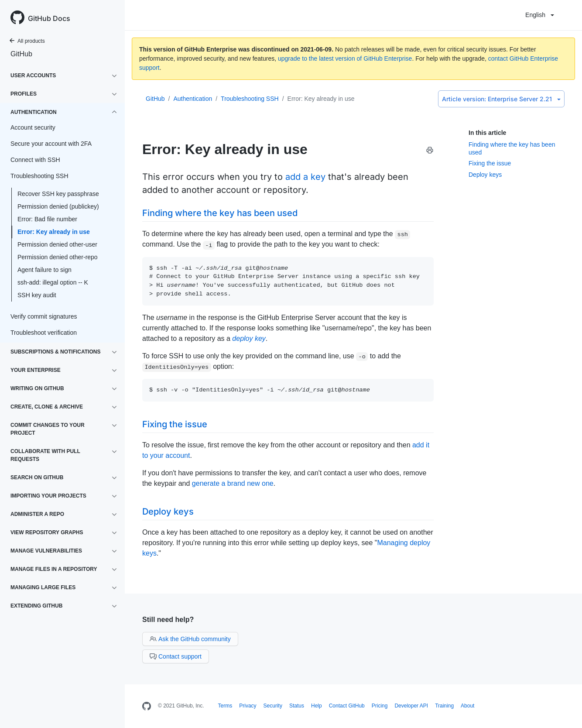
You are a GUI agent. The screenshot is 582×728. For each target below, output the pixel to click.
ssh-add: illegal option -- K (53, 282)
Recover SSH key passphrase (58, 194)
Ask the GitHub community (190, 639)
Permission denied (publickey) (58, 206)
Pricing (380, 706)
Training (444, 706)
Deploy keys (485, 175)
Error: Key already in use (54, 232)
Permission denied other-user (57, 244)
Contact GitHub (347, 706)
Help (317, 706)
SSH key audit (37, 295)
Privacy (248, 706)
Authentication (193, 99)
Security (273, 706)
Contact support (176, 656)
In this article (487, 133)
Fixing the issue (490, 163)
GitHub (21, 54)
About (467, 706)
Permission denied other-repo (58, 257)
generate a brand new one (233, 483)
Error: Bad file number (47, 219)
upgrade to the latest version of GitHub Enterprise (345, 58)
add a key (305, 177)
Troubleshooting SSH (250, 99)
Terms (225, 706)
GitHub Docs (49, 18)
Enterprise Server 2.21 (501, 99)
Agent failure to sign (45, 270)
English (540, 15)
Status (297, 706)
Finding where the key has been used (220, 213)
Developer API (411, 706)
